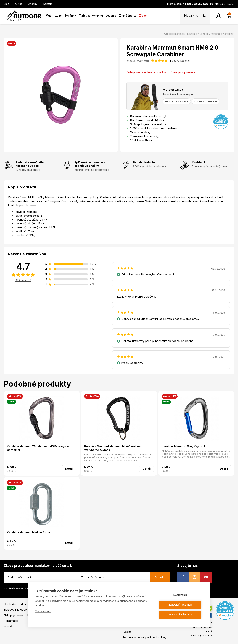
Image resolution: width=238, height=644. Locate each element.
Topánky (70, 16)
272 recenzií (23, 280)
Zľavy (143, 16)
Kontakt (48, 4)
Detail (69, 469)
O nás (19, 4)
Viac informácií (43, 611)
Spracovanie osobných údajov (23, 610)
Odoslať (160, 577)
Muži (49, 16)
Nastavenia (180, 595)
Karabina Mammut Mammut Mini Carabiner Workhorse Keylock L (113, 448)
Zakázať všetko (180, 605)
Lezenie (111, 16)
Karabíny (228, 34)
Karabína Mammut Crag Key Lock (184, 446)
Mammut (143, 61)
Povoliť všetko (180, 615)
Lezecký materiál (210, 34)
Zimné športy (128, 16)
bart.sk (209, 635)
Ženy (58, 16)
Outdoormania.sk (175, 34)
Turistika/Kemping (91, 16)
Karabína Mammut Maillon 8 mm (28, 532)
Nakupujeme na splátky (19, 615)
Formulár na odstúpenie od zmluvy (144, 637)
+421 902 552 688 (177, 101)
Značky (33, 4)
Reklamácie (11, 621)
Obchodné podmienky (18, 604)
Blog (7, 4)
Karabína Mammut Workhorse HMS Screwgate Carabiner (38, 448)
